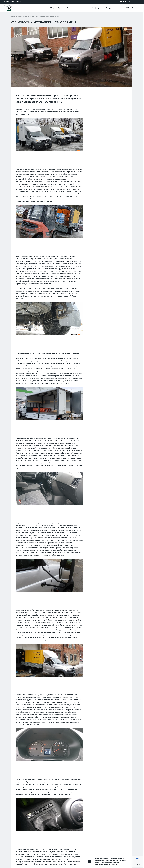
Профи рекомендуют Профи (26, 16)
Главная (13, 16)
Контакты (137, 2)
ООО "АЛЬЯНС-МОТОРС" (13, 2)
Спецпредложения (113, 8)
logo (11, 8)
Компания (136, 8)
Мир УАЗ (126, 8)
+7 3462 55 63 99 (126, 2)
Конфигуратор (97, 8)
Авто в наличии (83, 8)
